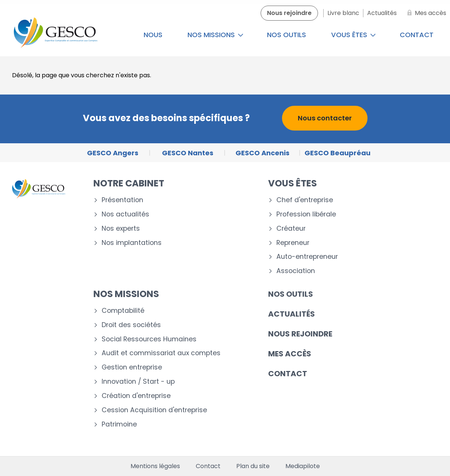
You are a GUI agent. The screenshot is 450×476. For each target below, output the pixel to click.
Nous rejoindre (300, 334)
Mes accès (290, 354)
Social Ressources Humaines (149, 339)
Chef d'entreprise (305, 200)
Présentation (122, 200)
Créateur (291, 229)
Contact (288, 374)
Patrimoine (119, 424)
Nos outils (286, 35)
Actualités (292, 314)
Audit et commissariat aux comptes (161, 353)
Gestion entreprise (132, 367)
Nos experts (121, 229)
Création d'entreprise (136, 396)
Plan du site (253, 466)
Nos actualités (125, 214)
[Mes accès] (425, 13)
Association (296, 271)
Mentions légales (155, 466)
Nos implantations (132, 243)
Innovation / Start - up (138, 382)
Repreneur (293, 243)
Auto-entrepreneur (307, 257)
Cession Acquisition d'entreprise (154, 410)
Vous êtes (353, 35)
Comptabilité (123, 311)
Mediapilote (303, 466)
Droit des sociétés (131, 325)
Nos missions (215, 35)
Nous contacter (325, 118)
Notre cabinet (129, 183)
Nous (153, 35)
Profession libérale (306, 214)
